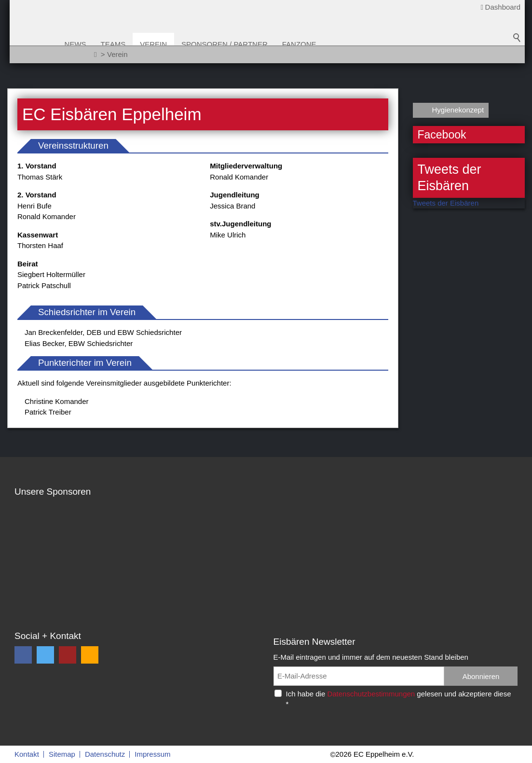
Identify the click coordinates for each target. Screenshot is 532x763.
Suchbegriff (517, 48)
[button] (23, 655)
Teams (143, 44)
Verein (183, 44)
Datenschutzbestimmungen (371, 694)
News (105, 44)
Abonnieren (481, 676)
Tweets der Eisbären (446, 203)
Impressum (152, 754)
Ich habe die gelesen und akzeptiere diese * (399, 699)
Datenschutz (105, 754)
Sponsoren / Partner (254, 44)
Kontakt (27, 754)
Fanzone (329, 44)
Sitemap (62, 754)
